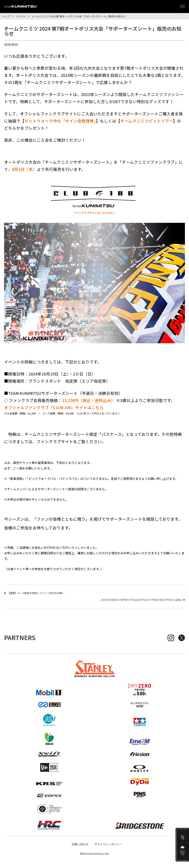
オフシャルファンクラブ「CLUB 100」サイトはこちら (54, 407)
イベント (21, 16)
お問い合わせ (80, 844)
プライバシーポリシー (108, 844)
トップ (6, 16)
